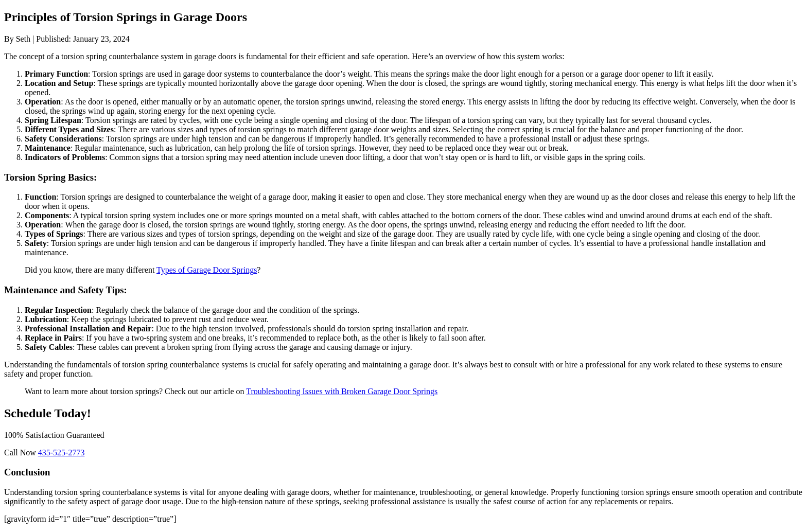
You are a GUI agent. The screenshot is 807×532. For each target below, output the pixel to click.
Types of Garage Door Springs (207, 270)
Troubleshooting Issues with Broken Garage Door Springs (342, 391)
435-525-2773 (62, 453)
